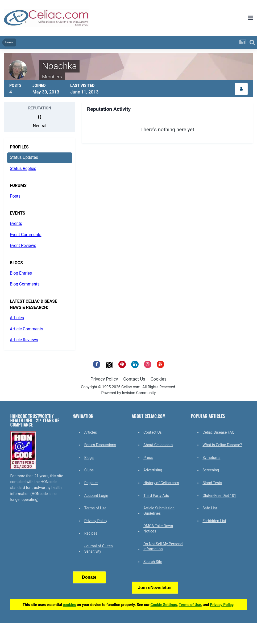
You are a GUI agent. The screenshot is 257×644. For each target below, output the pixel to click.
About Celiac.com (158, 445)
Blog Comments (25, 284)
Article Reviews (24, 340)
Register (91, 483)
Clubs (89, 470)
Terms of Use (95, 508)
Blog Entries (21, 273)
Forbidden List (214, 521)
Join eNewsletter (155, 588)
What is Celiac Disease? (222, 445)
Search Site (153, 562)
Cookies (159, 379)
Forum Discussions (100, 445)
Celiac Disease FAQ (218, 432)
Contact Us (134, 379)
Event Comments (26, 235)
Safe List (210, 508)
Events (16, 224)
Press (148, 458)
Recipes (91, 533)
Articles (17, 318)
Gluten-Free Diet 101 (219, 496)
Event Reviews (23, 246)
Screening (211, 470)
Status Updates (24, 157)
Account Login (96, 496)
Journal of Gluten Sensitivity (99, 549)
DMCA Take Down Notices (158, 528)
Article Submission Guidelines (159, 511)
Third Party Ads (156, 496)
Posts (15, 196)
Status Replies (23, 169)
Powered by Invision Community (129, 393)
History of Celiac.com (161, 483)
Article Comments (26, 329)
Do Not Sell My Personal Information (163, 547)
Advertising (153, 470)
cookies (69, 605)
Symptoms (211, 458)
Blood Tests (212, 483)
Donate (89, 577)
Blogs (89, 458)
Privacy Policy (104, 379)
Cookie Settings (164, 605)
